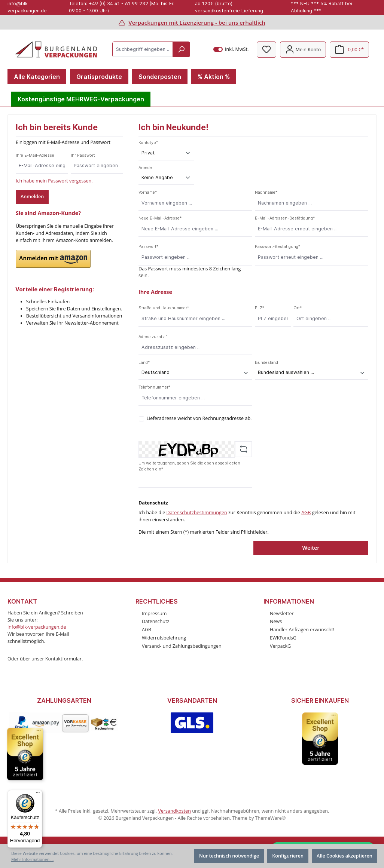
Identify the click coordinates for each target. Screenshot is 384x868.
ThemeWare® (270, 818)
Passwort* (148, 247)
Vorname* (148, 192)
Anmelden (32, 197)
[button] (53, 259)
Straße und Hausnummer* (164, 308)
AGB (306, 513)
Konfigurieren (288, 856)
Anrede (145, 168)
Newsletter (282, 614)
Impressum (154, 614)
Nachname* (266, 192)
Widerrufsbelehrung (164, 638)
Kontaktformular (63, 659)
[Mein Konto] (303, 50)
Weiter (311, 548)
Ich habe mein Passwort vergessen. (54, 181)
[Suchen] (181, 49)
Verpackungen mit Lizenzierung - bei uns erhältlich (197, 22)
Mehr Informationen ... (32, 859)
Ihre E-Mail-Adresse (35, 155)
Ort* (298, 308)
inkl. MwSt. (231, 50)
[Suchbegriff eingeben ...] (143, 49)
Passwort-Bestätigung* (278, 247)
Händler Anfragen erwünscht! (302, 630)
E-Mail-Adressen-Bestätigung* (285, 218)
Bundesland (266, 363)
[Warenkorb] (349, 50)
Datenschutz (156, 621)
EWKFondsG (283, 638)
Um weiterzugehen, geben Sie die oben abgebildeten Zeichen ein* (189, 466)
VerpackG (280, 646)
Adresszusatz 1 (153, 337)
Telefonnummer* (154, 387)
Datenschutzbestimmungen (197, 513)
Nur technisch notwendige (229, 856)
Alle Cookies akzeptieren (345, 856)
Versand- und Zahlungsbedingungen (182, 646)
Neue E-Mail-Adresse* (160, 218)
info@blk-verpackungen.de (37, 627)
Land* (144, 363)
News (276, 621)
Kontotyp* (148, 143)
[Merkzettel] (266, 50)
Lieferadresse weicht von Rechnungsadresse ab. (199, 418)
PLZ (260, 308)
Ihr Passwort (83, 155)
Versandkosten (174, 811)
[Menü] (38, 794)
